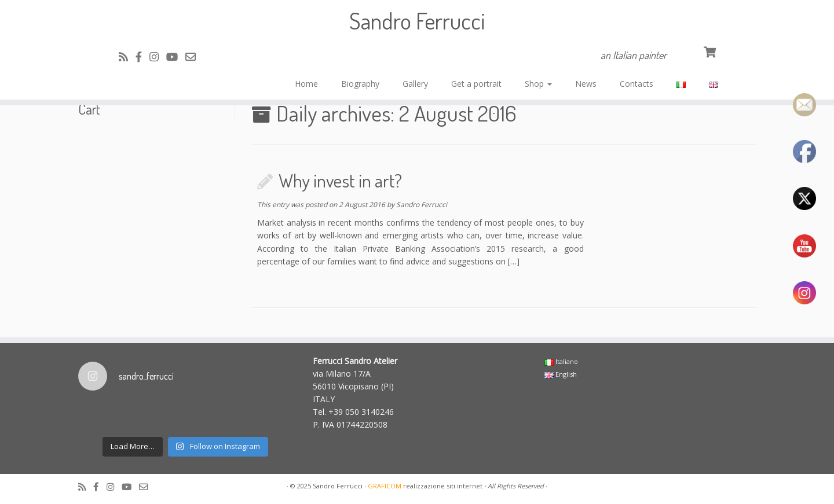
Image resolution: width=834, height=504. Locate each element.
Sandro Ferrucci (417, 20)
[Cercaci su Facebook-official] (142, 57)
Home (306, 84)
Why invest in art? (340, 180)
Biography (360, 84)
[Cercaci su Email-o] (194, 57)
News (586, 84)
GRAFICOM (385, 486)
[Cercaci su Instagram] (158, 57)
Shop (538, 84)
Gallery (415, 84)
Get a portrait (476, 84)
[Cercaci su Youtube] (176, 57)
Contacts (637, 84)
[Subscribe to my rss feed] (127, 57)
